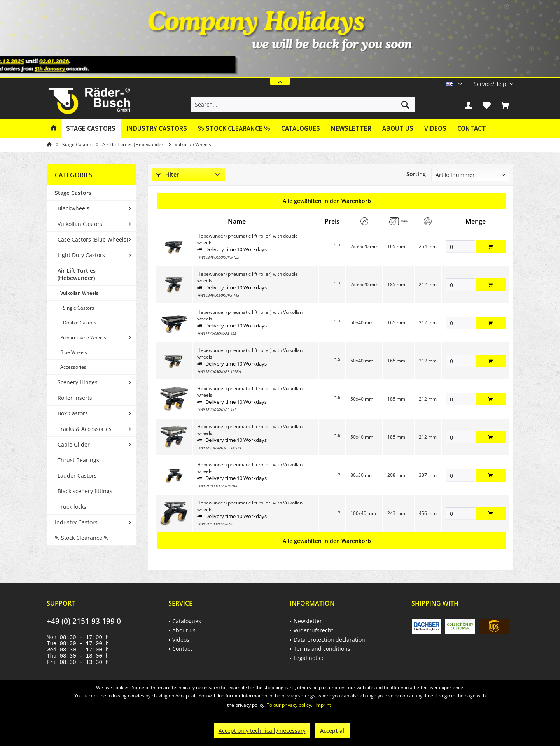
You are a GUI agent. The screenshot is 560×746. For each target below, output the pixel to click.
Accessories (73, 367)
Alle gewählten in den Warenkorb (327, 201)
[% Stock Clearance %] (234, 129)
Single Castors (79, 308)
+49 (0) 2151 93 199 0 (84, 621)
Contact (472, 128)
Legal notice (309, 658)
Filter (168, 174)
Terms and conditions (322, 649)
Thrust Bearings (78, 460)
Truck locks (72, 507)
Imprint (323, 705)
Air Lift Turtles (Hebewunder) (77, 274)
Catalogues (301, 128)
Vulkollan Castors (80, 224)
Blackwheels (73, 208)
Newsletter (351, 128)
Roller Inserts (75, 398)
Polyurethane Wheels (83, 337)
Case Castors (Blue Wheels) (93, 239)
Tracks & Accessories (85, 429)
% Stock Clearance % (82, 538)
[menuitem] (491, 84)
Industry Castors (76, 522)
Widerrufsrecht (313, 630)
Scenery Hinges (78, 382)
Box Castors (73, 413)
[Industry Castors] (157, 129)
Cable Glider (74, 444)
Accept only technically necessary (262, 731)
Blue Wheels (74, 352)
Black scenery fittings (85, 491)
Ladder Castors (77, 475)
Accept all (333, 731)
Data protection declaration (329, 640)
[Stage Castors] (91, 129)
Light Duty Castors (81, 255)
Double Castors (80, 323)
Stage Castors (73, 193)
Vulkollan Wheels (79, 293)
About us (398, 128)
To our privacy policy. (290, 705)
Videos (435, 128)
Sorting (416, 174)
